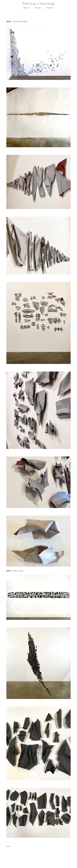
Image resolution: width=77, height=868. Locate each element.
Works (27, 8)
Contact (50, 8)
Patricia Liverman (39, 4)
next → (9, 846)
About (38, 8)
